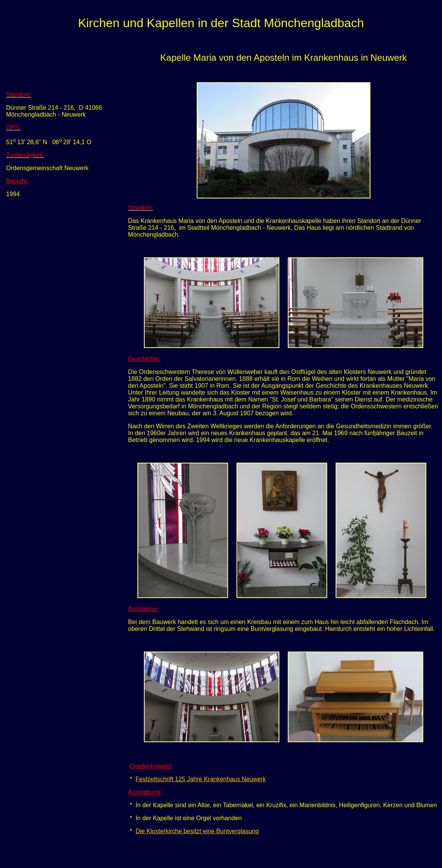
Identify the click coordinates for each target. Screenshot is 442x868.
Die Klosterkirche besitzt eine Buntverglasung (197, 831)
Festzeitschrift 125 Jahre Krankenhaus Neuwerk (201, 779)
